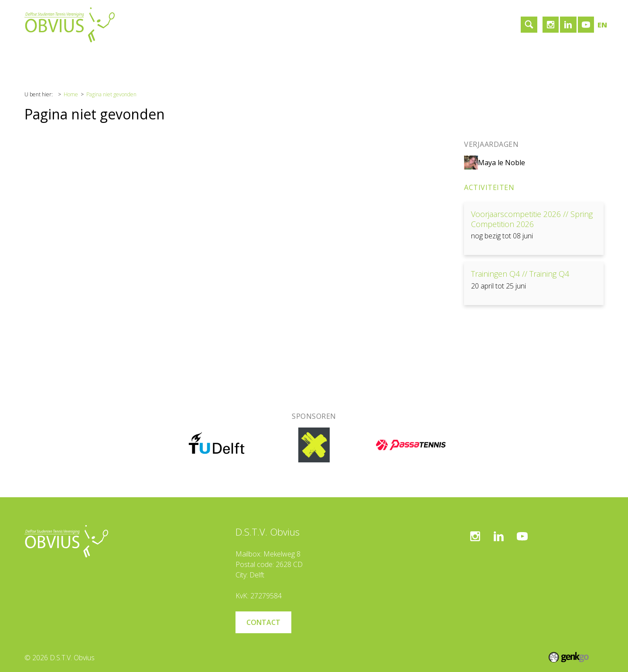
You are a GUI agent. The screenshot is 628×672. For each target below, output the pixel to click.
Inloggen (294, 58)
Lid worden (249, 58)
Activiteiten (489, 187)
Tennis (121, 58)
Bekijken (534, 229)
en (602, 25)
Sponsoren (162, 58)
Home (41, 58)
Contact (205, 58)
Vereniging (80, 58)
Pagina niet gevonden (111, 94)
